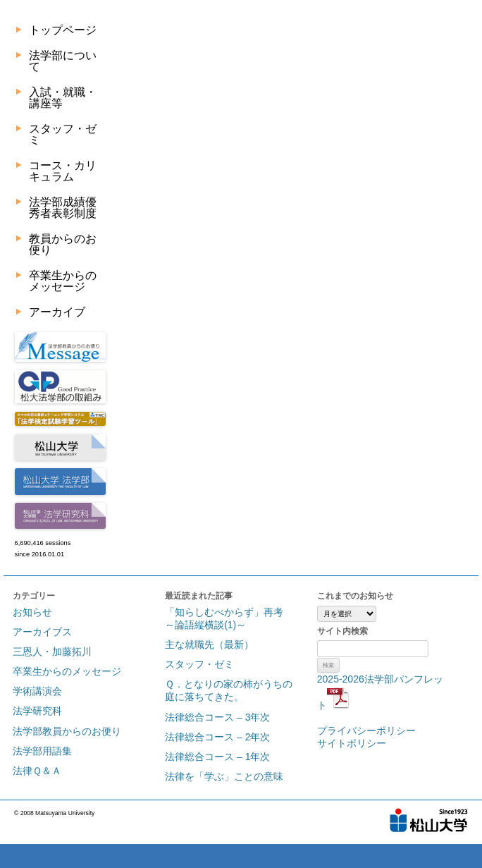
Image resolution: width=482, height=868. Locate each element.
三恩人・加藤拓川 (52, 652)
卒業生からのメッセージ (63, 281)
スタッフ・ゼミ (63, 134)
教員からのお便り (63, 244)
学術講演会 (37, 691)
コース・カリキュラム (63, 171)
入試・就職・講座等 (63, 98)
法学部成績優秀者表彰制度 (63, 208)
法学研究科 (37, 711)
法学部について (63, 61)
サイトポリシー (352, 743)
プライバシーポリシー (366, 731)
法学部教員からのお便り (67, 731)
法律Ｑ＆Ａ (37, 771)
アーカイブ (57, 312)
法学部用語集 (42, 751)
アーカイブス (42, 632)
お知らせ (32, 612)
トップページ (63, 30)
